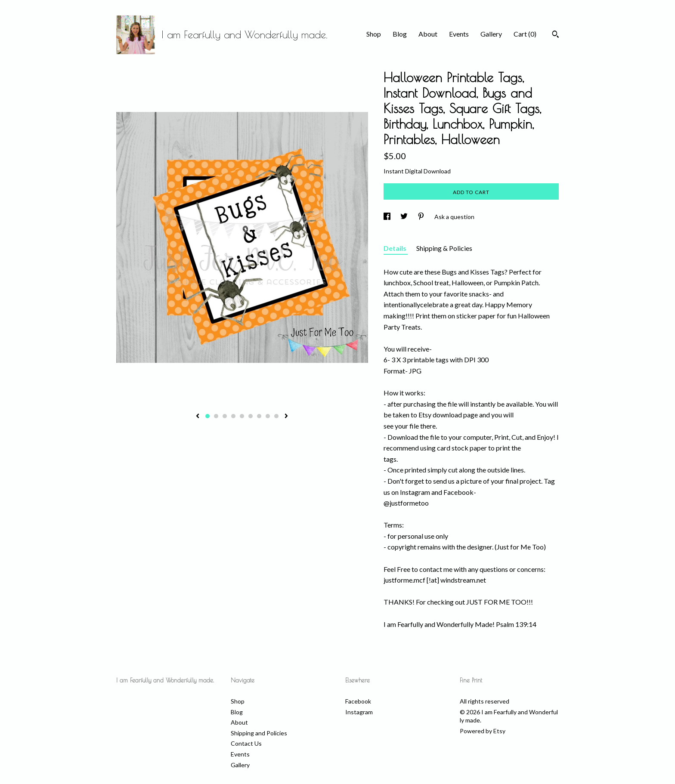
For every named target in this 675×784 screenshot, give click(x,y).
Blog (400, 34)
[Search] (556, 35)
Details (396, 248)
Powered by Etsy (483, 731)
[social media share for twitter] (405, 217)
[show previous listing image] (198, 417)
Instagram (359, 712)
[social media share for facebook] (388, 217)
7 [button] (259, 416)
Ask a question (454, 217)
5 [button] (242, 416)
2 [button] (216, 416)
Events (459, 34)
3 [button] (225, 416)
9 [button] (276, 416)
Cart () (525, 34)
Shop (374, 34)
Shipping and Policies (259, 733)
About (428, 34)
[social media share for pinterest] (422, 217)
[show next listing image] (286, 417)
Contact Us (246, 743)
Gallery (491, 34)
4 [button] (233, 416)
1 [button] (207, 416)
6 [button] (251, 416)
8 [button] (268, 416)
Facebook (358, 701)
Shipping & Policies (444, 248)
